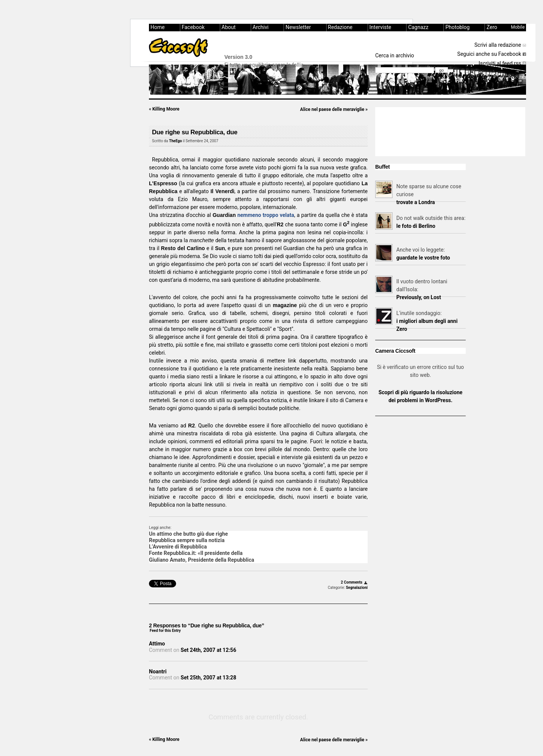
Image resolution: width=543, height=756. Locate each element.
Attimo (157, 644)
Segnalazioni (357, 588)
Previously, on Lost (419, 297)
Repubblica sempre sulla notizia (187, 540)
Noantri (158, 671)
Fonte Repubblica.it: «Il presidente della (196, 553)
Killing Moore (164, 109)
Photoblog (457, 27)
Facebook (193, 27)
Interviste (380, 27)
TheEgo (175, 141)
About (229, 27)
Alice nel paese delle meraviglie (334, 109)
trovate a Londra (416, 202)
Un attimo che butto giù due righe (188, 534)
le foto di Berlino (416, 226)
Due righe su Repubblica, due (195, 132)
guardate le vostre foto (423, 258)
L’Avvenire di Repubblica (178, 547)
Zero (492, 27)
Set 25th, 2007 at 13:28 (208, 678)
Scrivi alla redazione (498, 45)
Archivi (261, 27)
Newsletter (298, 27)
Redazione (340, 27)
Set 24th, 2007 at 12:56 (208, 650)
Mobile (518, 27)
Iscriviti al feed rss (500, 63)
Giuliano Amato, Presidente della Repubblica (202, 560)
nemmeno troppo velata (266, 215)
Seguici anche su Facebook (489, 54)
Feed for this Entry (165, 631)
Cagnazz (418, 27)
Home (158, 27)
